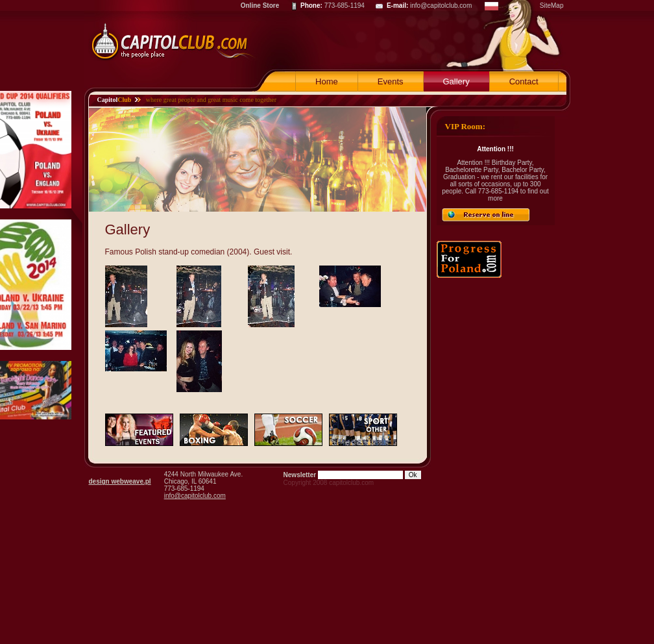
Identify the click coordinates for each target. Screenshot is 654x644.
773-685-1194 (345, 6)
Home (327, 81)
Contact (524, 81)
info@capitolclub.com (441, 6)
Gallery (456, 81)
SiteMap (552, 6)
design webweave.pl (120, 481)
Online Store (260, 6)
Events (391, 81)
